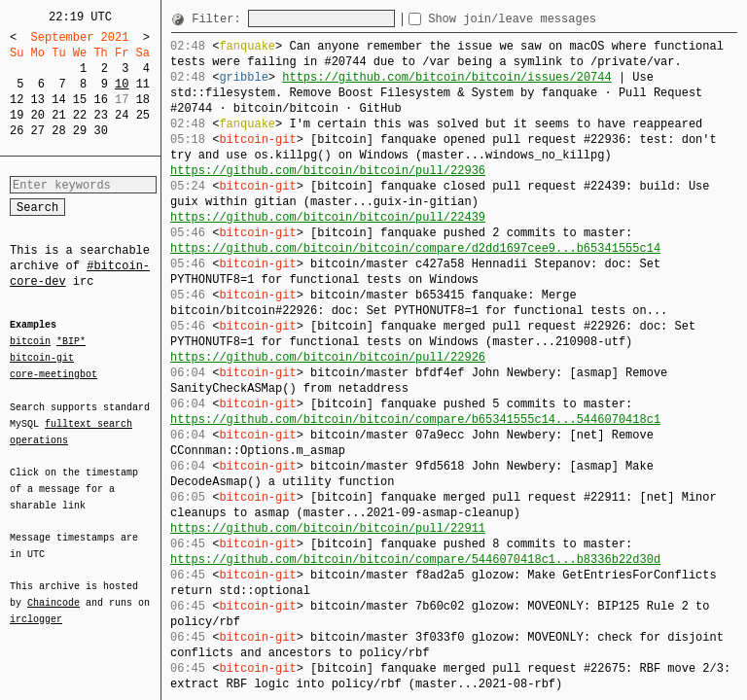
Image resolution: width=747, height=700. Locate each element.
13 (38, 100)
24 (122, 115)
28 (58, 131)
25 (143, 115)
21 (58, 115)
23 (100, 115)
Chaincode (53, 591)
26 (17, 131)
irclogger (36, 607)
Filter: (220, 19)
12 (17, 100)
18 (143, 100)
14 (58, 100)
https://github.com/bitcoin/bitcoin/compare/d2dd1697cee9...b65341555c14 (415, 248)
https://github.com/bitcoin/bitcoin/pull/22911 (328, 528)
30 (100, 131)
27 (38, 131)
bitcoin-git (42, 358)
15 (80, 100)
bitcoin (30, 342)
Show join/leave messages (547, 19)
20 (38, 115)
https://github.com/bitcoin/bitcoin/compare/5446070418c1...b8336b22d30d (415, 560)
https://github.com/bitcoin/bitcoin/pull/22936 (328, 171)
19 (17, 115)
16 (100, 100)
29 (80, 131)
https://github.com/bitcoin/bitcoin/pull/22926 (328, 357)
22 (80, 115)
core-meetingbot (53, 373)
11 (143, 84)
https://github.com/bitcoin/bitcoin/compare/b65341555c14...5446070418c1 (415, 420)
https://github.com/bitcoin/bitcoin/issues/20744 (446, 77)
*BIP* (71, 342)
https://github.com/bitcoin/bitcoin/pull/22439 (328, 217)
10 (122, 84)
